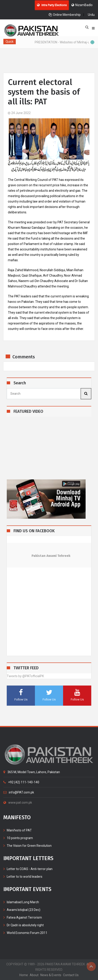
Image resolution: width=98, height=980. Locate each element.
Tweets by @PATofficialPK (25, 676)
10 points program (20, 838)
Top (91, 966)
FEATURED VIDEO (28, 412)
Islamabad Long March (23, 902)
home (24, 975)
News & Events (51, 975)
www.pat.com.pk (18, 803)
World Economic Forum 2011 (27, 933)
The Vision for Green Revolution (29, 846)
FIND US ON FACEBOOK (34, 531)
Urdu (91, 15)
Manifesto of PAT (19, 830)
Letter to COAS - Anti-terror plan (30, 869)
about (34, 975)
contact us (71, 975)
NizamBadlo (82, 5)
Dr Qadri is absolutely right (25, 925)
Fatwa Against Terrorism (24, 917)
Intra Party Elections (52, 5)
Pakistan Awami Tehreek (51, 556)
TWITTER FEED (26, 668)
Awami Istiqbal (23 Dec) (24, 910)
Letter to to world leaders (25, 877)
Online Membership (65, 15)
